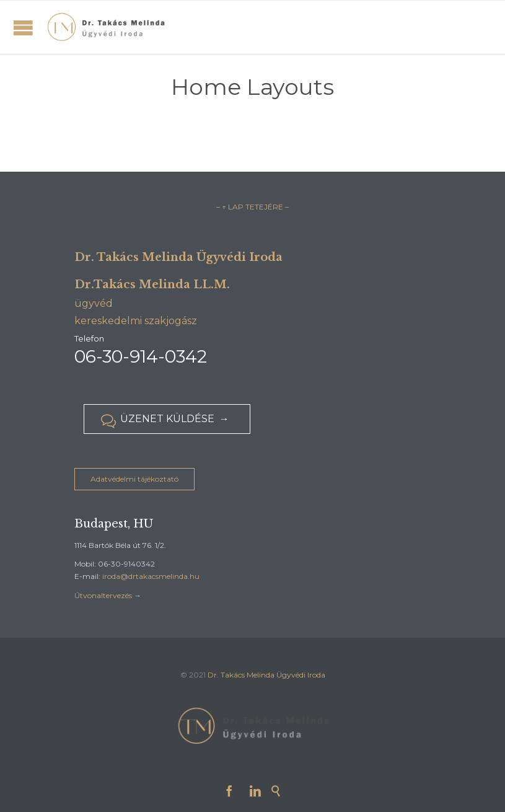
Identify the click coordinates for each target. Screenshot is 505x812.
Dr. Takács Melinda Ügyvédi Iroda (266, 675)
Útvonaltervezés (103, 595)
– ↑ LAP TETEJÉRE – (252, 207)
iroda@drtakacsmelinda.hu (151, 576)
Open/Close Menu (23, 28)
